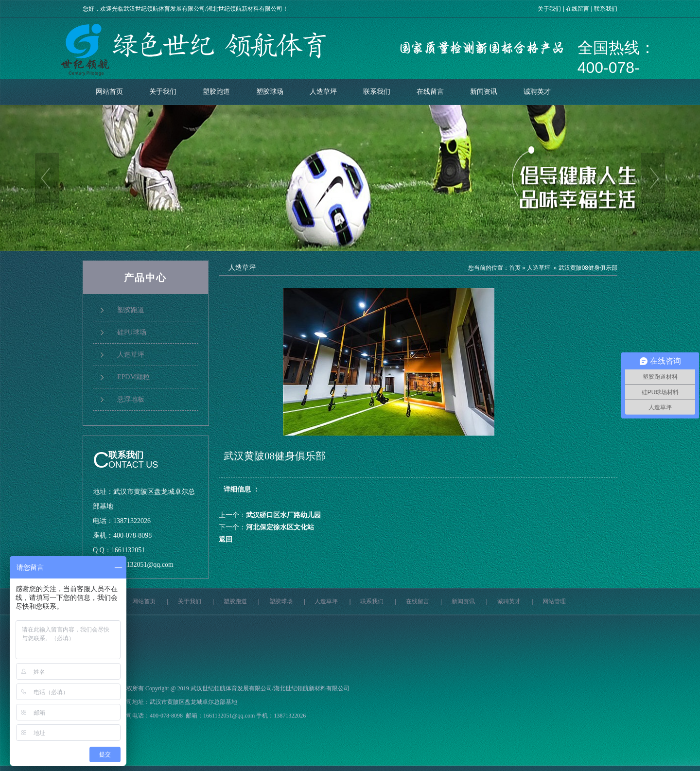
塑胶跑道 (216, 92)
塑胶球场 (270, 92)
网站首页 (109, 92)
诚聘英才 (537, 92)
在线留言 (577, 9)
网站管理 (554, 601)
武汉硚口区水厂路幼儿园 (283, 515)
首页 (515, 268)
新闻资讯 (484, 92)
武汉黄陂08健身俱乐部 (588, 268)
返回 (226, 539)
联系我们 (606, 9)
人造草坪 (323, 92)
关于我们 (549, 9)
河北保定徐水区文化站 (280, 527)
